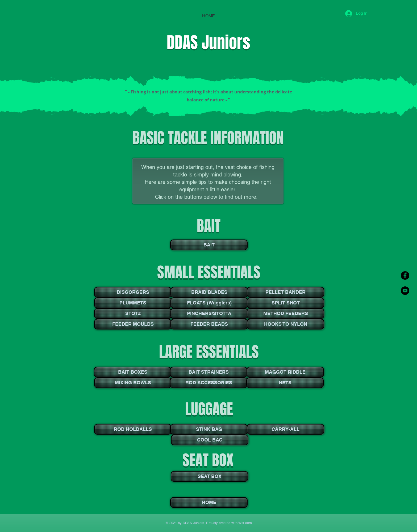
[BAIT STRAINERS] (209, 372)
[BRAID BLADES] (209, 292)
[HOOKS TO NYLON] (285, 324)
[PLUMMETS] (133, 303)
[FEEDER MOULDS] (133, 324)
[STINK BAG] (209, 429)
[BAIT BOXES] (133, 372)
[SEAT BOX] (209, 476)
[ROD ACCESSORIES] (209, 383)
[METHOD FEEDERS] (285, 314)
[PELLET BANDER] (285, 292)
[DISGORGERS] (133, 292)
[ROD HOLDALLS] (133, 429)
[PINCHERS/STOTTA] (209, 314)
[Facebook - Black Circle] (405, 275)
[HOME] (209, 502)
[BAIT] (209, 245)
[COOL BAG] (210, 440)
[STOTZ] (133, 314)
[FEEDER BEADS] (209, 324)
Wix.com (245, 523)
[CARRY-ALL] (285, 429)
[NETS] (285, 383)
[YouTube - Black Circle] (405, 291)
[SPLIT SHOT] (285, 303)
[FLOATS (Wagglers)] (209, 303)
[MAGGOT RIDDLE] (285, 372)
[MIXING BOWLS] (133, 383)
